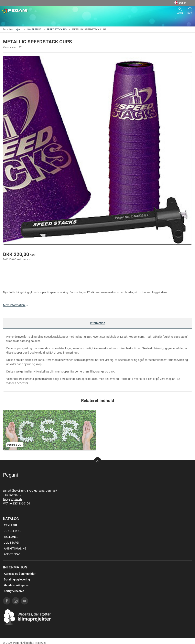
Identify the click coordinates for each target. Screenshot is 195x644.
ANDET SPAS (12, 554)
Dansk (182, 3)
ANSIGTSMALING (15, 548)
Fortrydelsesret (14, 591)
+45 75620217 (12, 495)
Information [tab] (98, 323)
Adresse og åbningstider (20, 574)
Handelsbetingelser (17, 585)
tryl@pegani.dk (13, 499)
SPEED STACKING (57, 30)
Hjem (18, 30)
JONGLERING (34, 30)
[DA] (15, 11)
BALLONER (11, 537)
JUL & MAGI (12, 543)
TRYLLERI (10, 525)
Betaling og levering (17, 579)
